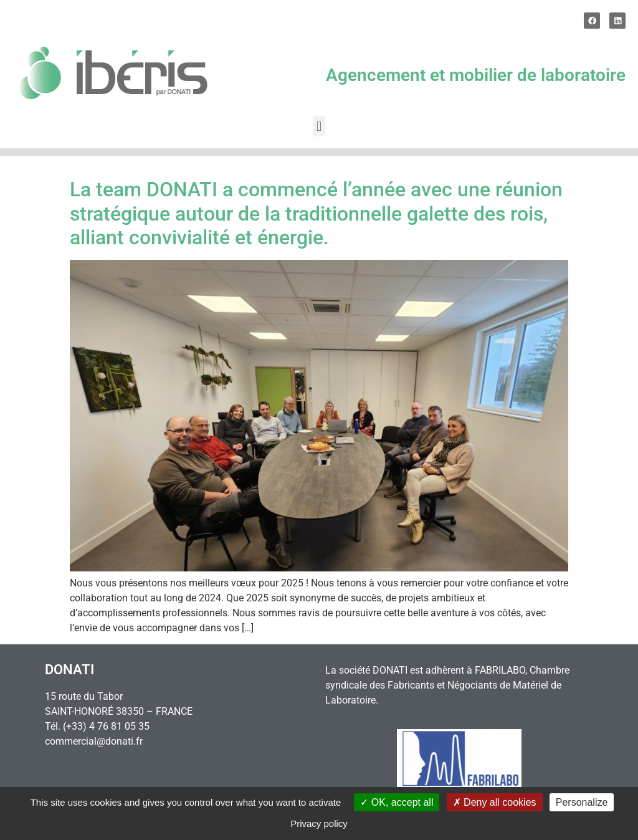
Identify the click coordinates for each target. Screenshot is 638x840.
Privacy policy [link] (319, 823)
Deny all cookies (495, 802)
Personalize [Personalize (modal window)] (582, 802)
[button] (319, 126)
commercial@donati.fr (94, 741)
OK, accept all (397, 802)
